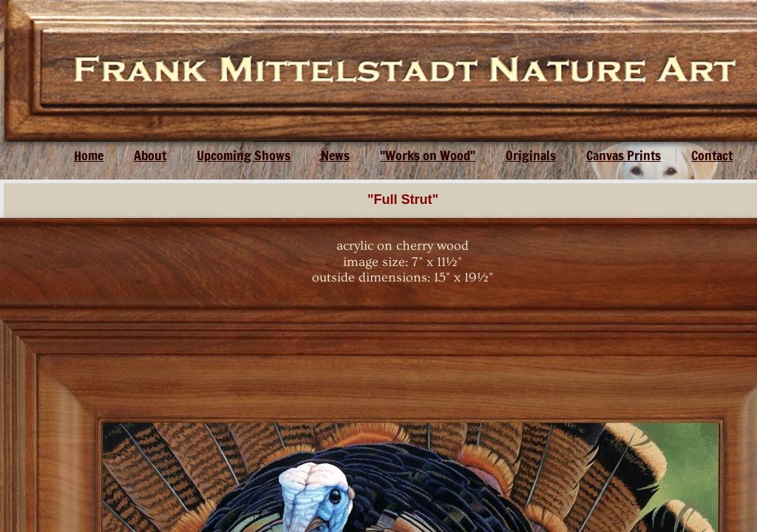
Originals (531, 155)
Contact (712, 155)
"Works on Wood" (428, 155)
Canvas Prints (624, 155)
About (150, 155)
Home (89, 155)
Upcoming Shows (244, 155)
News (335, 155)
